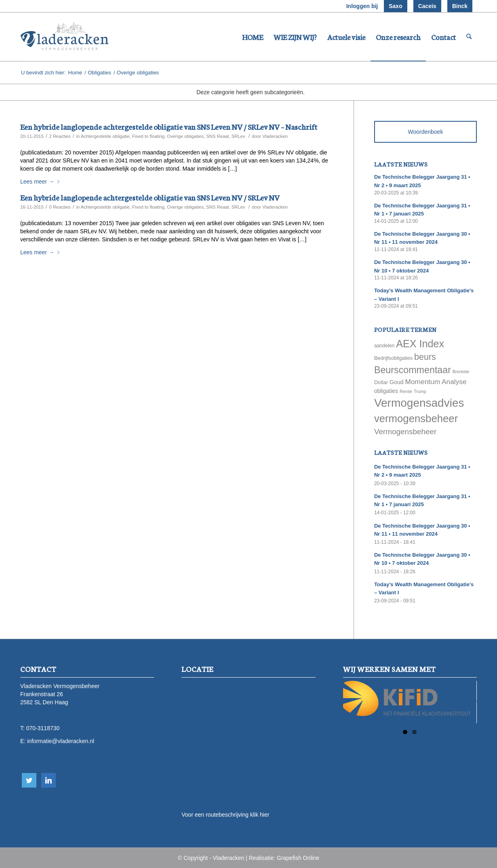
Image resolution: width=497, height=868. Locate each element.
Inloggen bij (362, 6)
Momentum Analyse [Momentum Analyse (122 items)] (436, 382)
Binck (460, 6)
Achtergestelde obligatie (105, 136)
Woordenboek (425, 132)
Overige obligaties (185, 136)
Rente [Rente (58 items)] (406, 391)
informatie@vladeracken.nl (61, 741)
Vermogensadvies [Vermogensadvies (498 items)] (419, 403)
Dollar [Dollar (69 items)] (381, 382)
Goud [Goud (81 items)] (397, 382)
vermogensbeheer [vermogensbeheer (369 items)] (416, 418)
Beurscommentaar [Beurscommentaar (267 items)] (413, 370)
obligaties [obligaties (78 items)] (386, 391)
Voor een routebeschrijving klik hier (225, 815)
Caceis (427, 6)
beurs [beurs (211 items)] (425, 357)
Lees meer (41, 182)
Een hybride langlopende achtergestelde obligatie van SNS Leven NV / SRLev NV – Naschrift (169, 126)
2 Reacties (60, 136)
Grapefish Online (298, 858)
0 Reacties (60, 207)
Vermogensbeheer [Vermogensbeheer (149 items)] (405, 432)
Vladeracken (275, 136)
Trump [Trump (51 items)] (420, 391)
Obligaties (99, 73)
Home (75, 73)
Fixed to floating (148, 136)
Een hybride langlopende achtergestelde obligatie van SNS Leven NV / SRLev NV (150, 197)
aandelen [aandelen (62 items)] (384, 346)
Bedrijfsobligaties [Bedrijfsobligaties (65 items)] (393, 358)
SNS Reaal (217, 136)
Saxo (395, 6)
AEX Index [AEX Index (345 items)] (420, 344)
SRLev (238, 136)
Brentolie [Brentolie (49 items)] (461, 372)
